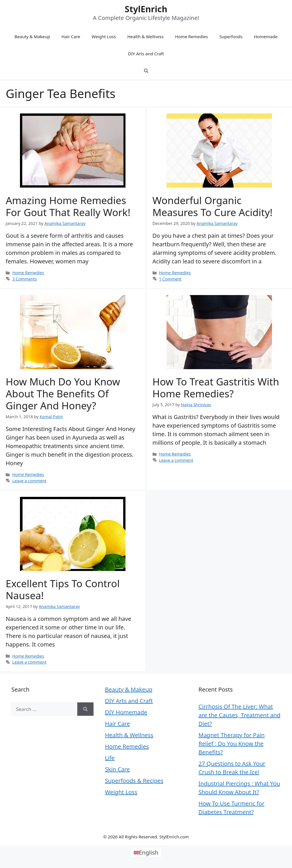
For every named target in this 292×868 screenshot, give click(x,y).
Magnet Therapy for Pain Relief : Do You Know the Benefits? (232, 744)
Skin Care (117, 769)
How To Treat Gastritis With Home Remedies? (216, 388)
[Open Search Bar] (146, 71)
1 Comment (170, 279)
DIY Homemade (126, 712)
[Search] (85, 709)
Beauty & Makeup (32, 36)
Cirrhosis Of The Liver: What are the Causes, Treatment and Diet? (239, 715)
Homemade (266, 36)
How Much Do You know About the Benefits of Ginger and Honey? (63, 394)
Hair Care (71, 36)
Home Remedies (192, 36)
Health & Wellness (145, 36)
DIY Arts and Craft (146, 54)
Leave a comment (29, 481)
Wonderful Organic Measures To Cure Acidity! (213, 206)
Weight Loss (104, 36)
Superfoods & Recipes (134, 781)
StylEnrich (146, 9)
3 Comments (25, 279)
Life (110, 758)
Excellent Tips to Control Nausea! (63, 589)
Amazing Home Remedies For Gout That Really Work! (68, 206)
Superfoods (231, 36)
